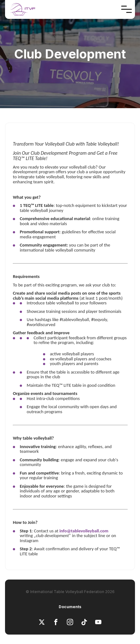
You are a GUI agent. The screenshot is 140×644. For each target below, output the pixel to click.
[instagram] (70, 623)
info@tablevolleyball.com (84, 531)
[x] (42, 623)
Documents (70, 607)
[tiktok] (84, 623)
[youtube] (98, 623)
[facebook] (56, 623)
